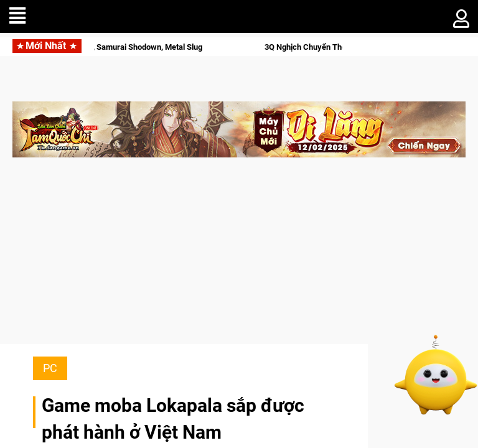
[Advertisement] (239, 257)
